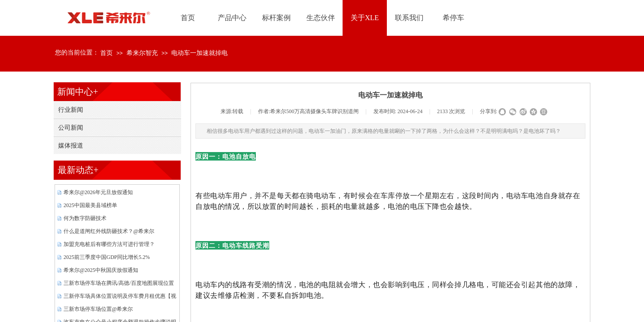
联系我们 (409, 18)
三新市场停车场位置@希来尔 (98, 309)
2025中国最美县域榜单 (90, 205)
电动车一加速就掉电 (199, 53)
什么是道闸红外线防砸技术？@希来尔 (109, 231)
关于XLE (365, 18)
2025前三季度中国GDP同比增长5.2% (107, 257)
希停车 (453, 18)
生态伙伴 (321, 18)
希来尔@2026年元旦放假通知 (98, 192)
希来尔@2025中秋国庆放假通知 (101, 270)
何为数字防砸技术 (85, 218)
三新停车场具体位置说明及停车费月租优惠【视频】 (120, 297)
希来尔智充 (142, 53)
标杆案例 (276, 18)
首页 (106, 53)
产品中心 (232, 18)
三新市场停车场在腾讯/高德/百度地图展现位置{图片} (119, 284)
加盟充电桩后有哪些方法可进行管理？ (109, 244)
